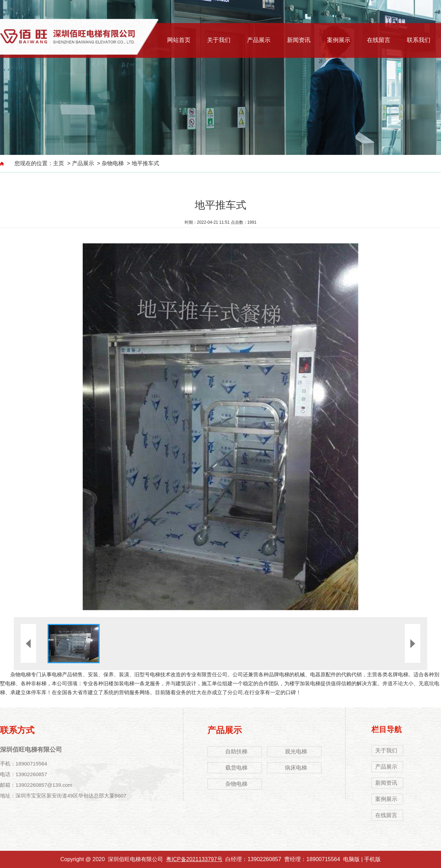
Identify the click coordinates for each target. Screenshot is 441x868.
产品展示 (259, 40)
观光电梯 (296, 751)
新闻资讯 (299, 40)
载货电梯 (236, 768)
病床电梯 (296, 768)
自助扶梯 (236, 751)
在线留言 (379, 40)
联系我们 (419, 40)
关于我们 (219, 40)
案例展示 (339, 40)
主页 (59, 163)
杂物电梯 (113, 163)
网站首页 (179, 40)
